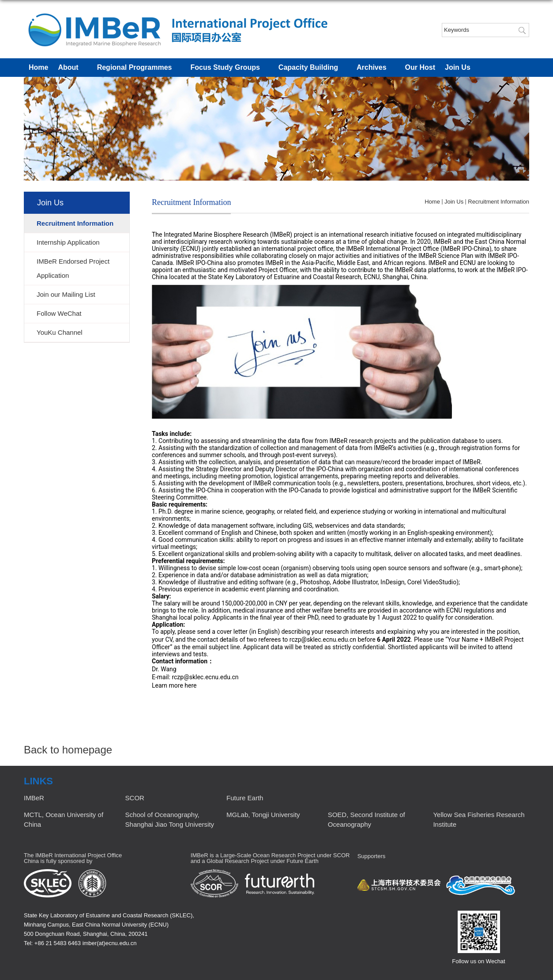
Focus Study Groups (229, 68)
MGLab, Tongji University (263, 815)
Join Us (462, 68)
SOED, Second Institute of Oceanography (367, 819)
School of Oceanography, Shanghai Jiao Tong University (170, 819)
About (72, 68)
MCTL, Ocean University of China (64, 819)
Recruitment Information (498, 202)
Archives (376, 68)
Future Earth (245, 798)
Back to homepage (68, 750)
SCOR (135, 798)
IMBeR (34, 798)
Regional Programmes (139, 68)
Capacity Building (313, 68)
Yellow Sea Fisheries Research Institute (479, 819)
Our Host (420, 67)
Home (38, 67)
